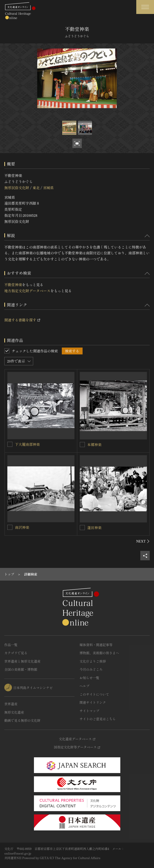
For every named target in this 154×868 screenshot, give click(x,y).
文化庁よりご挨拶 (93, 661)
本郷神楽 (94, 445)
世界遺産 (11, 704)
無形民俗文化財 (17, 188)
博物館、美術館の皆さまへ (99, 653)
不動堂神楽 (13, 285)
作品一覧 (11, 645)
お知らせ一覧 (89, 678)
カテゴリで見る (16, 653)
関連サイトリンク (93, 702)
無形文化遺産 (14, 712)
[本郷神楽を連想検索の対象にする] (82, 445)
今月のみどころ (91, 669)
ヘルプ (84, 686)
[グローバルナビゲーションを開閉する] (145, 7)
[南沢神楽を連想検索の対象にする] (10, 527)
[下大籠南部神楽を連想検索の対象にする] (10, 444)
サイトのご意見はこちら (98, 719)
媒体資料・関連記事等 (96, 645)
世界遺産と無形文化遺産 (22, 661)
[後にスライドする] (143, 541)
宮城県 (48, 188)
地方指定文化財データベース (27, 291)
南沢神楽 (22, 527)
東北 (36, 188)
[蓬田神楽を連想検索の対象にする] (82, 528)
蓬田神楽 (94, 528)
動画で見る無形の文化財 (22, 720)
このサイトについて (94, 694)
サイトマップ (89, 711)
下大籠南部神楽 (27, 444)
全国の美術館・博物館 (21, 669)
